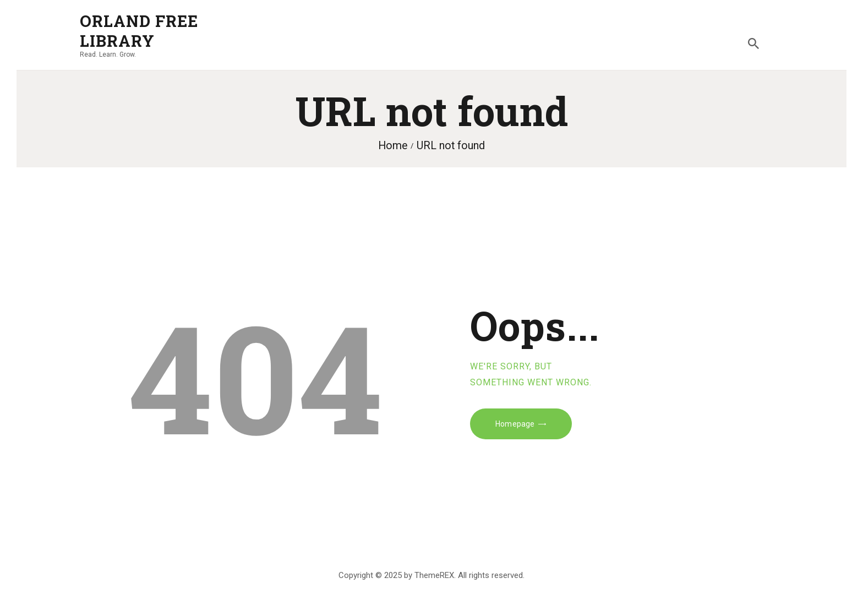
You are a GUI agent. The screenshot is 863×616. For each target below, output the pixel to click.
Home (393, 146)
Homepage (515, 424)
